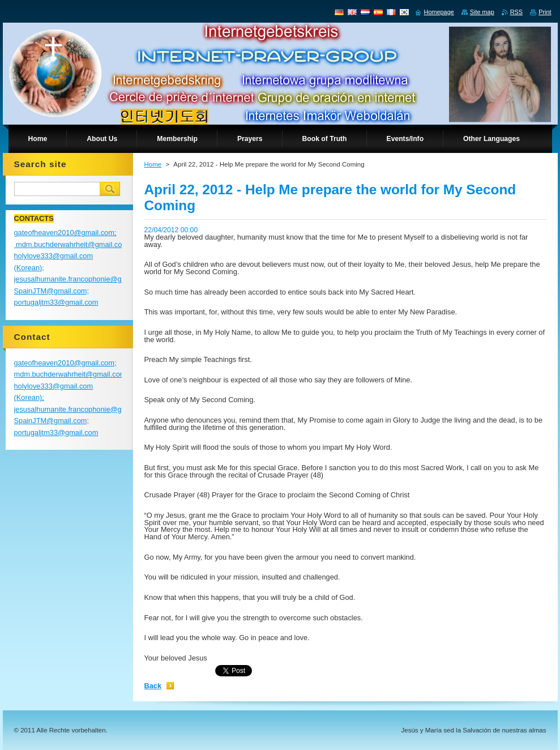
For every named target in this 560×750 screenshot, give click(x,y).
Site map (482, 12)
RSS (516, 12)
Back (153, 686)
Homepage (439, 12)
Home (153, 164)
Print (545, 12)
